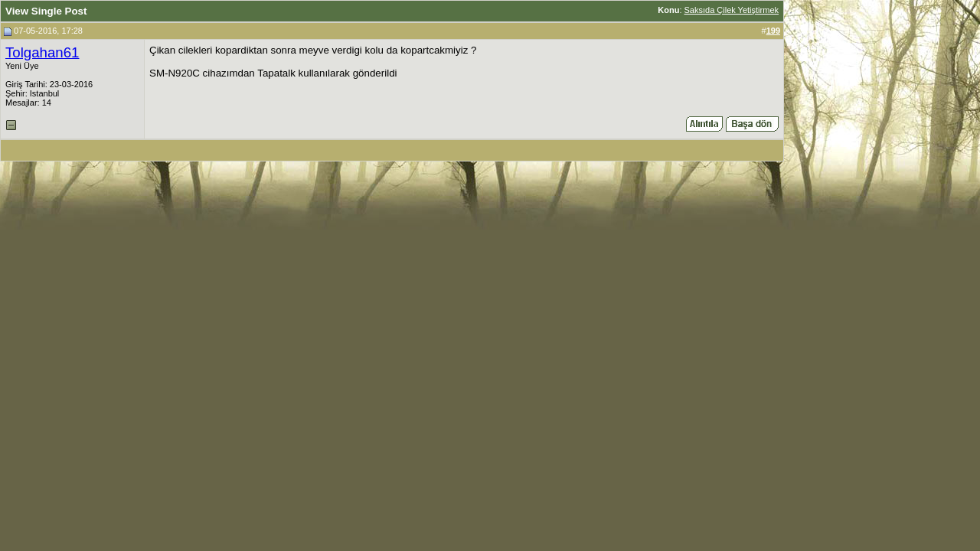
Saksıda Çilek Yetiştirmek (732, 10)
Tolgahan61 (42, 52)
